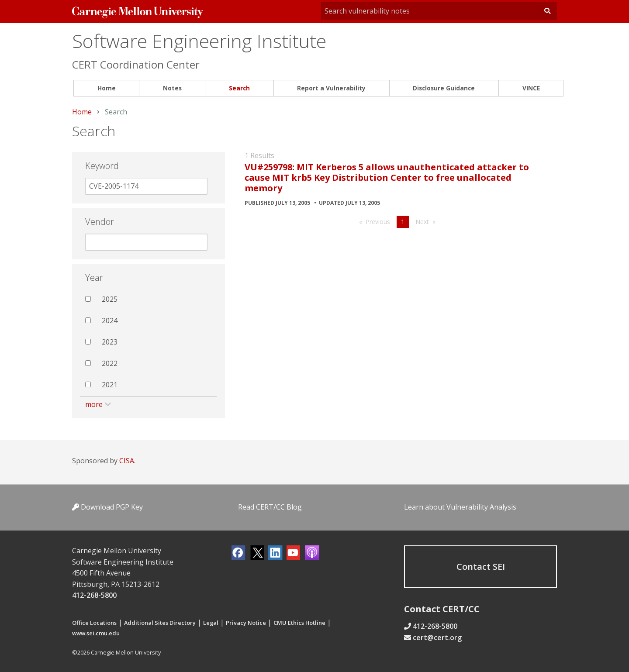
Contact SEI (481, 567)
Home (107, 88)
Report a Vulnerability (331, 88)
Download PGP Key (107, 507)
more (94, 404)
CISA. (127, 461)
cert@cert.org (437, 638)
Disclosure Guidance (444, 88)
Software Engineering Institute (199, 41)
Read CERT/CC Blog (270, 507)
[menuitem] (106, 88)
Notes (172, 88)
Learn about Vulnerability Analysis (460, 507)
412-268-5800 (94, 595)
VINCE (531, 88)
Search (239, 88)
